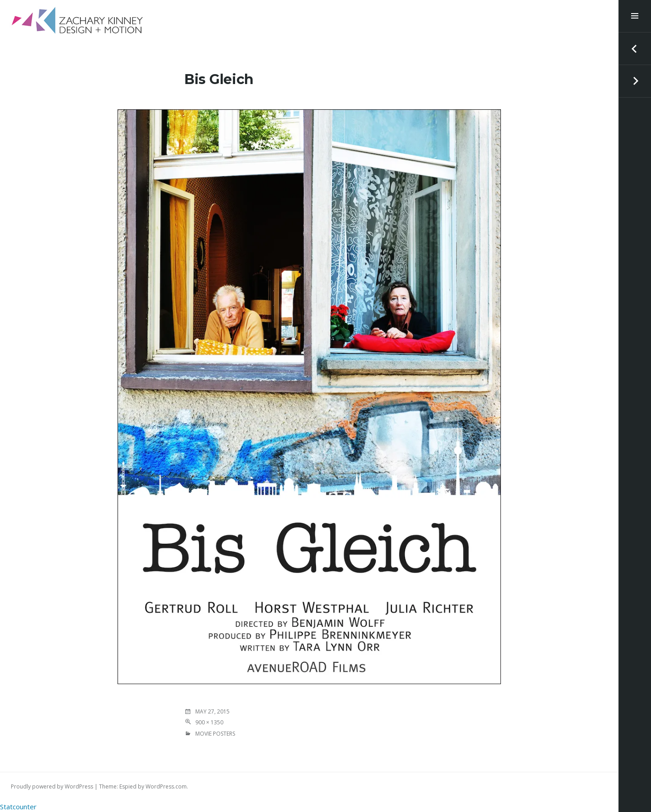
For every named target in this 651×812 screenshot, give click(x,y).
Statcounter (18, 807)
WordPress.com (166, 786)
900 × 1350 (209, 722)
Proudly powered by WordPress (52, 786)
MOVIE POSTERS (215, 734)
